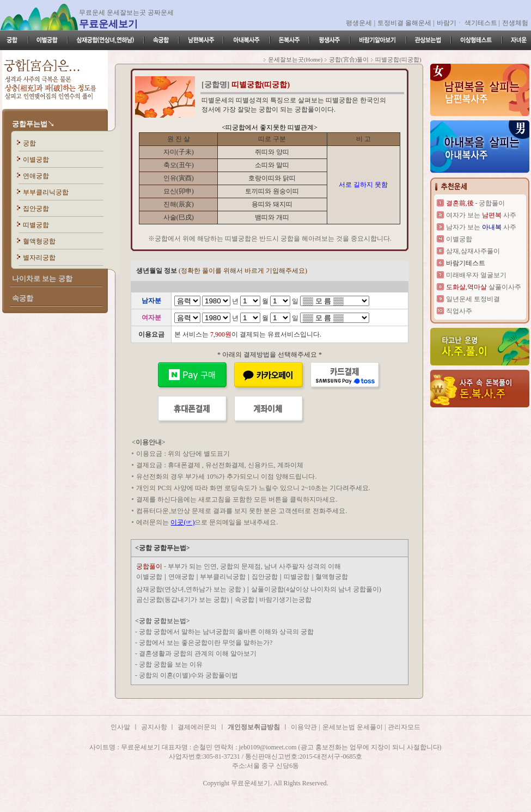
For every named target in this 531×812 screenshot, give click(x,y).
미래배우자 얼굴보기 (476, 275)
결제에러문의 (197, 727)
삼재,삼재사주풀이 (473, 251)
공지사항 (155, 727)
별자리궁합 (39, 258)
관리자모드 (404, 727)
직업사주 (459, 311)
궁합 (29, 143)
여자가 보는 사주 (481, 215)
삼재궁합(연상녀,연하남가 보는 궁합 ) (191, 589)
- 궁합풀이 (476, 203)
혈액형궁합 (39, 241)
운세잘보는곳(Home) (295, 59)
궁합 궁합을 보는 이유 (171, 664)
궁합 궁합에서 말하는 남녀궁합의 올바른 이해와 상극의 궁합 (226, 632)
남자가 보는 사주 (481, 227)
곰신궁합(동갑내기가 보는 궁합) (182, 600)
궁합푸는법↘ (33, 124)
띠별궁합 (36, 225)
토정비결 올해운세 (405, 23)
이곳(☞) (182, 522)
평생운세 (359, 23)
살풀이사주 (484, 287)
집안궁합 (36, 209)
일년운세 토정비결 (473, 299)
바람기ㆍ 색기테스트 (468, 23)
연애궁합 (36, 176)
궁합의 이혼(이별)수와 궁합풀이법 (188, 675)
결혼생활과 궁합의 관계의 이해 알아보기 (198, 654)
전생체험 (515, 23)
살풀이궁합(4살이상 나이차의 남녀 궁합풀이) (316, 589)
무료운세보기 (108, 24)
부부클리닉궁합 (46, 192)
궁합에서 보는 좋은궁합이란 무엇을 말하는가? (206, 643)
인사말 (120, 727)
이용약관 (304, 727)
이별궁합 (36, 160)
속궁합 (245, 600)
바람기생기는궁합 (285, 600)
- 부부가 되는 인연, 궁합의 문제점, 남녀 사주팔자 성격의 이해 (239, 566)
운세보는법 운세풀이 (353, 727)
